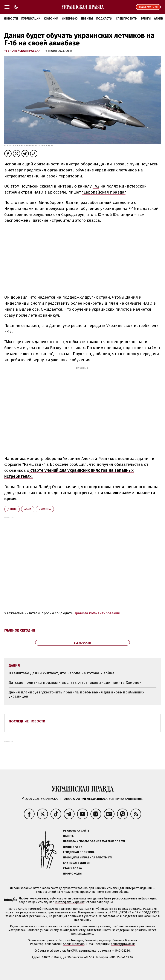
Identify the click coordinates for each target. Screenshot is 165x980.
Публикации (31, 19)
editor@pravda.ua (123, 944)
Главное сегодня (20, 630)
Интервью (70, 19)
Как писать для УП (77, 863)
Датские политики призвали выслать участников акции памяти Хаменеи (75, 683)
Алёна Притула (74, 944)
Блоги (146, 19)
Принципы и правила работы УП (87, 857)
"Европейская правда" (22, 51)
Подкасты (104, 19)
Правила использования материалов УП (94, 841)
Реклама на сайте (76, 831)
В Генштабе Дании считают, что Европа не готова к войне (62, 673)
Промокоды (72, 874)
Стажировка (72, 868)
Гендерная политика (79, 852)
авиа (28, 509)
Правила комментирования (97, 613)
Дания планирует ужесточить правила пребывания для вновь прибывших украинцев (76, 694)
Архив (159, 19)
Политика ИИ (73, 847)
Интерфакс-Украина (70, 902)
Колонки (51, 19)
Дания (12, 509)
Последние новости (27, 721)
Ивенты (87, 19)
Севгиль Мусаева (125, 940)
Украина (45, 509)
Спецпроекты (127, 19)
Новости (11, 19)
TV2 (96, 186)
